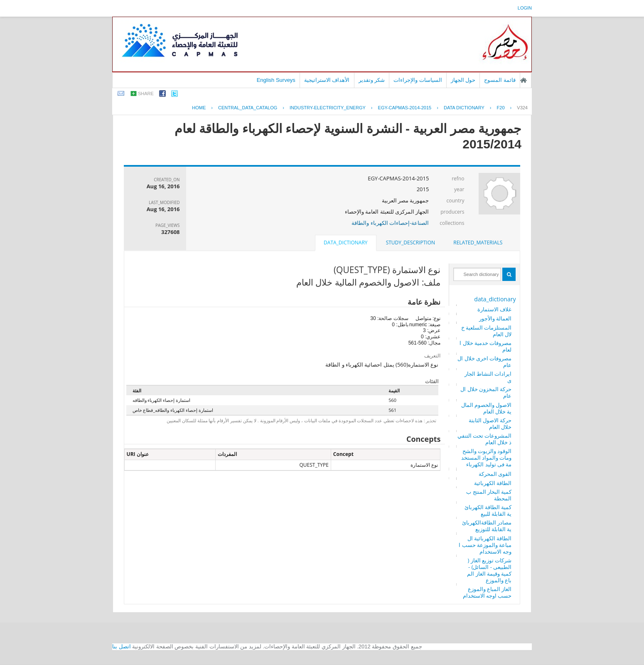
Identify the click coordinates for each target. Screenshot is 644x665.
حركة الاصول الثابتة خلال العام (490, 424)
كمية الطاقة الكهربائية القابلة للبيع (488, 510)
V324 (522, 108)
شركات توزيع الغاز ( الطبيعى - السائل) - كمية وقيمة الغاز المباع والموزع (489, 570)
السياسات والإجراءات (418, 80)
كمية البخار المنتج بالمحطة (489, 495)
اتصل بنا (122, 647)
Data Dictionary (464, 108)
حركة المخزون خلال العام (486, 392)
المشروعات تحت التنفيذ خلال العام (485, 439)
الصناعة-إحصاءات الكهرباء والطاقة (390, 223)
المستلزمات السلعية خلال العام (487, 331)
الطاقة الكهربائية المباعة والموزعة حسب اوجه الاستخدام (485, 545)
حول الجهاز (463, 80)
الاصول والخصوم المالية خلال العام (487, 408)
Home (199, 108)
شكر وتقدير (372, 80)
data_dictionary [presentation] (345, 243)
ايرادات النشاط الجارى (488, 377)
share (146, 94)
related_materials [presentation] (478, 243)
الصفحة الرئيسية (524, 80)
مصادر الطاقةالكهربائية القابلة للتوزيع (487, 526)
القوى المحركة (495, 474)
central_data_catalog (248, 108)
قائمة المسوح (500, 80)
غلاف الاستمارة (494, 309)
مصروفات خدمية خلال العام (485, 346)
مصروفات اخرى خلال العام (484, 362)
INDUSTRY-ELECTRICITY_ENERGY (328, 108)
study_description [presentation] (410, 243)
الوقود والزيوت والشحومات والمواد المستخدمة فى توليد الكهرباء (487, 458)
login (525, 8)
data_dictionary (495, 299)
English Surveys (276, 80)
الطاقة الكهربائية (493, 483)
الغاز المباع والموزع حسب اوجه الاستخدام (487, 592)
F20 (501, 108)
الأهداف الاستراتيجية (327, 80)
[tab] (478, 243)
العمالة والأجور (495, 318)
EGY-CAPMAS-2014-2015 (405, 108)
